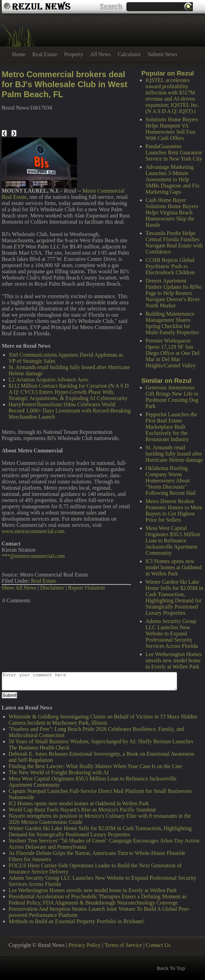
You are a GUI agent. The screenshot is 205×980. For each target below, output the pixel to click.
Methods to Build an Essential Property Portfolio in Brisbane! (77, 921)
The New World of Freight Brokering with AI (59, 772)
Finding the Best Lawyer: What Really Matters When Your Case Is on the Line (95, 766)
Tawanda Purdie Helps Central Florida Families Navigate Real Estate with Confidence (174, 242)
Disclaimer (52, 588)
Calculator (130, 54)
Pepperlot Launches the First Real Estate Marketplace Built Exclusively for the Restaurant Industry (171, 427)
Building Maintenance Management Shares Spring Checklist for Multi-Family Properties (172, 323)
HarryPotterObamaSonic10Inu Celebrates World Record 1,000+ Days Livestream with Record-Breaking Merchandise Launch (70, 411)
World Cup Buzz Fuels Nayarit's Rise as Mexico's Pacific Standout (82, 810)
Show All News (19, 588)
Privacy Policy (85, 945)
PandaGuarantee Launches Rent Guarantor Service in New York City (174, 152)
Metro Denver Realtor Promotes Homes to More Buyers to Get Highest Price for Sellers (174, 511)
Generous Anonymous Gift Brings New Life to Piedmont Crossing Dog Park (172, 397)
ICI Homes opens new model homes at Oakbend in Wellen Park (174, 567)
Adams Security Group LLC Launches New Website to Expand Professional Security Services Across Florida (172, 634)
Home (19, 54)
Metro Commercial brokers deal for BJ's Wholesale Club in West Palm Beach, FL (64, 84)
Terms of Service (123, 945)
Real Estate (45, 54)
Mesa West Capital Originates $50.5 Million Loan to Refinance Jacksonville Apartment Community (173, 540)
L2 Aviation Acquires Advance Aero (48, 380)
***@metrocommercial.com (33, 556)
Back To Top (171, 968)
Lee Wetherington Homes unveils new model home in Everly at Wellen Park (174, 660)
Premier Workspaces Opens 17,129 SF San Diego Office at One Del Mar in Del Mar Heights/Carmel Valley (172, 353)
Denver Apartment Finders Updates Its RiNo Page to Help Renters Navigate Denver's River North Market (174, 293)
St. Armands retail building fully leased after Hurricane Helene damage (174, 454)
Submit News (163, 54)
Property (74, 54)
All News (101, 54)
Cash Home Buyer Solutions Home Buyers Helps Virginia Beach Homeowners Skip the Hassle (172, 212)
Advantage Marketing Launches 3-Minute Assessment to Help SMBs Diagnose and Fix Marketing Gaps (172, 179)
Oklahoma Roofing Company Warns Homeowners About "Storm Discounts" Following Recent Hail (171, 481)
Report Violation (87, 588)
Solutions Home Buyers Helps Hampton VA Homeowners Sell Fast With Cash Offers (172, 129)
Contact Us (158, 945)
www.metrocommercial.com (33, 531)
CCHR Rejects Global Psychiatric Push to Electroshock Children (170, 266)
